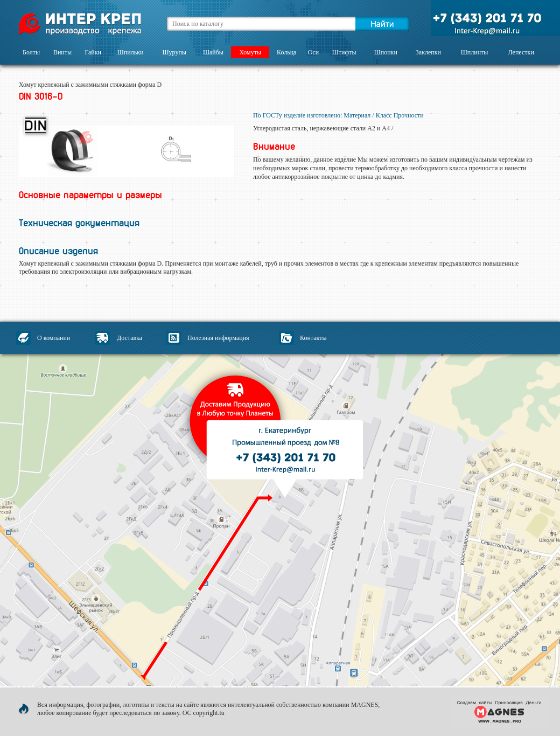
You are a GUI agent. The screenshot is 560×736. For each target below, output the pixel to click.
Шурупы (174, 52)
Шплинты (475, 52)
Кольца (286, 52)
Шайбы (213, 52)
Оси (313, 52)
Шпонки (386, 52)
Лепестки (521, 52)
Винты (62, 52)
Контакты (313, 338)
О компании (54, 338)
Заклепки (428, 52)
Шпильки (131, 52)
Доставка (129, 338)
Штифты (344, 52)
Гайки (93, 52)
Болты (31, 52)
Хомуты (250, 52)
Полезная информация (218, 338)
